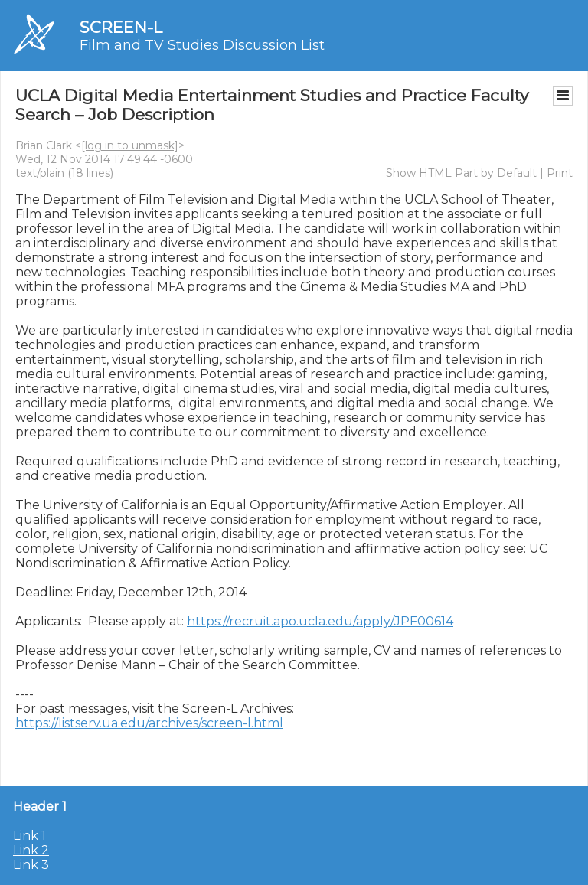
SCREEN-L (121, 27)
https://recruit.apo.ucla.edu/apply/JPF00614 (320, 621)
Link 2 (31, 850)
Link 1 (29, 836)
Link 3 (31, 865)
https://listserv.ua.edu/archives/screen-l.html (149, 723)
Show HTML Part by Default (461, 173)
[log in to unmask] (130, 145)
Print (560, 173)
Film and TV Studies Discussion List (202, 45)
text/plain (40, 173)
